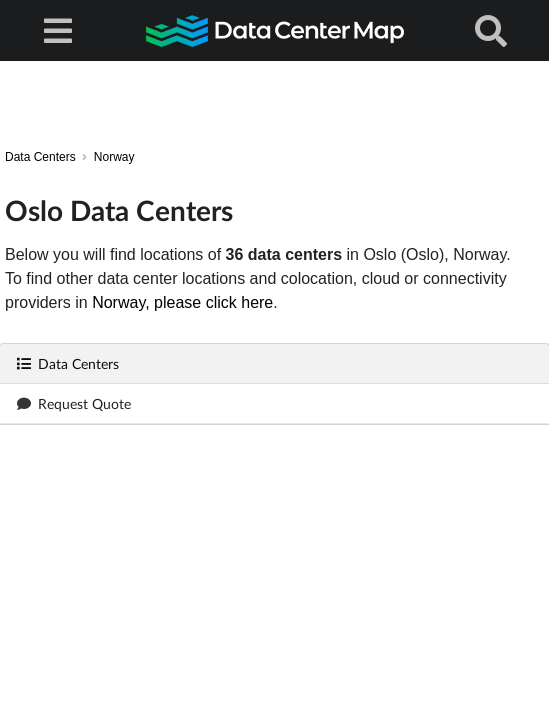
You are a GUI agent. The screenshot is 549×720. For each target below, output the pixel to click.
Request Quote (73, 403)
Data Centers (67, 363)
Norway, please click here (182, 302)
